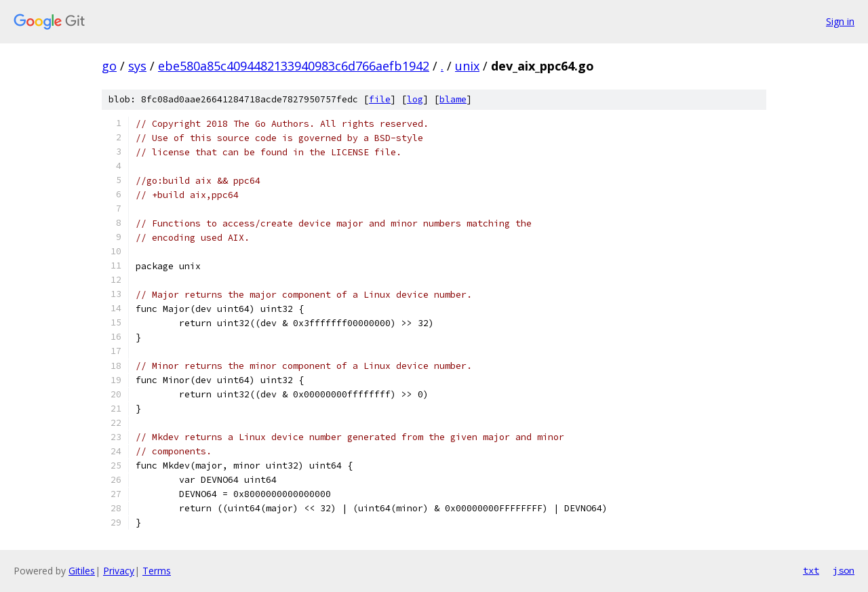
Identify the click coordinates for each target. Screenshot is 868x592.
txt (811, 570)
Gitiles (82, 571)
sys (137, 66)
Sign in (840, 21)
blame (453, 99)
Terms (157, 571)
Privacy (119, 571)
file (380, 99)
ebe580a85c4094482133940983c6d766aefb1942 (294, 66)
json (844, 570)
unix (467, 66)
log (415, 99)
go (109, 66)
